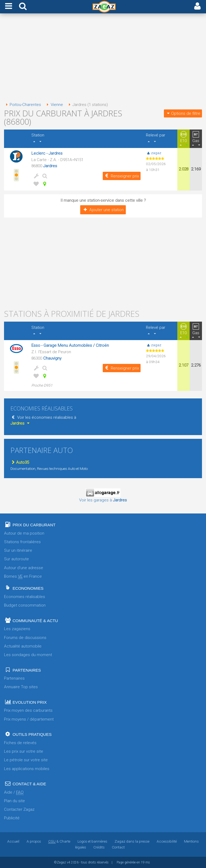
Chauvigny (52, 358)
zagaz (154, 153)
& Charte (59, 841)
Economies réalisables (25, 597)
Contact (118, 847)
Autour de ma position (24, 533)
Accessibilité (167, 841)
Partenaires (14, 678)
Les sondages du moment (28, 655)
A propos (34, 841)
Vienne (54, 105)
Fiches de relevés (20, 743)
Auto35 (20, 462)
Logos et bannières (92, 841)
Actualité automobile (23, 646)
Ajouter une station (103, 210)
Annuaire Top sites (21, 687)
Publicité (12, 818)
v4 (69, 862)
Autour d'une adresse (24, 568)
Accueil (13, 841)
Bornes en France (23, 576)
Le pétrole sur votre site (26, 760)
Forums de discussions (25, 638)
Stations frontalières (22, 542)
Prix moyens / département (29, 719)
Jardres (50, 166)
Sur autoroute (16, 559)
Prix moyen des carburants (28, 710)
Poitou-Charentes (23, 105)
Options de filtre (183, 113)
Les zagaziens (17, 629)
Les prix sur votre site (24, 751)
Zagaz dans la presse (132, 841)
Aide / (14, 792)
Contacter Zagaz (19, 809)
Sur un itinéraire (18, 550)
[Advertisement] (103, 58)
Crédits (99, 847)
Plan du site (14, 801)
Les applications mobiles (27, 769)
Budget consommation (25, 605)
